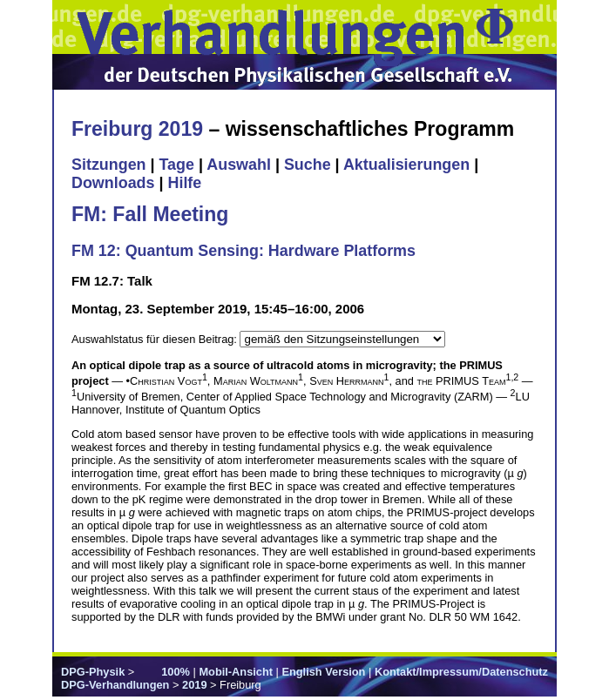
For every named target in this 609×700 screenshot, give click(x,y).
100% (176, 672)
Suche (308, 165)
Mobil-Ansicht (236, 672)
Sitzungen (109, 165)
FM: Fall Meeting (150, 214)
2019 (194, 685)
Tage (177, 165)
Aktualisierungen (406, 165)
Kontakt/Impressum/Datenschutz (461, 672)
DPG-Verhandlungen (115, 685)
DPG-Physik (93, 672)
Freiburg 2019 (137, 129)
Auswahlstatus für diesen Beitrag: (156, 339)
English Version (323, 672)
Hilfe (184, 183)
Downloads (113, 183)
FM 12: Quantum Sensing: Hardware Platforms (244, 251)
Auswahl (239, 165)
